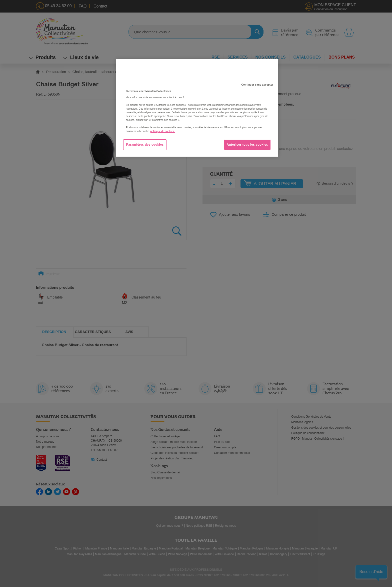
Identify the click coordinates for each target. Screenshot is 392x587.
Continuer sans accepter (257, 85)
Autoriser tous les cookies (247, 145)
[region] (197, 108)
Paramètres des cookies (145, 145)
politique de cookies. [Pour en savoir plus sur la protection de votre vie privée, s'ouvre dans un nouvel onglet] (163, 131)
